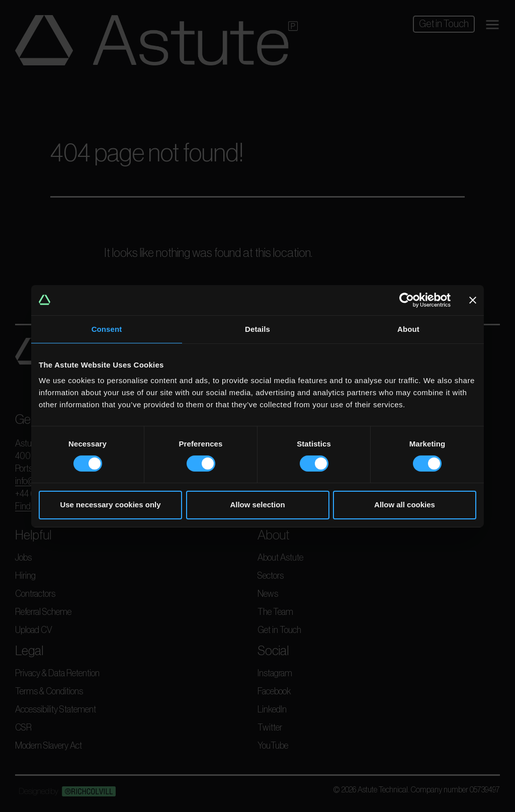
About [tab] (408, 329)
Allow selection (257, 505)
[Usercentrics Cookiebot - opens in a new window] (407, 300)
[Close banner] (473, 300)
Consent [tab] (107, 329)
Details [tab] (257, 329)
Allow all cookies (405, 505)
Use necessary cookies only (110, 505)
